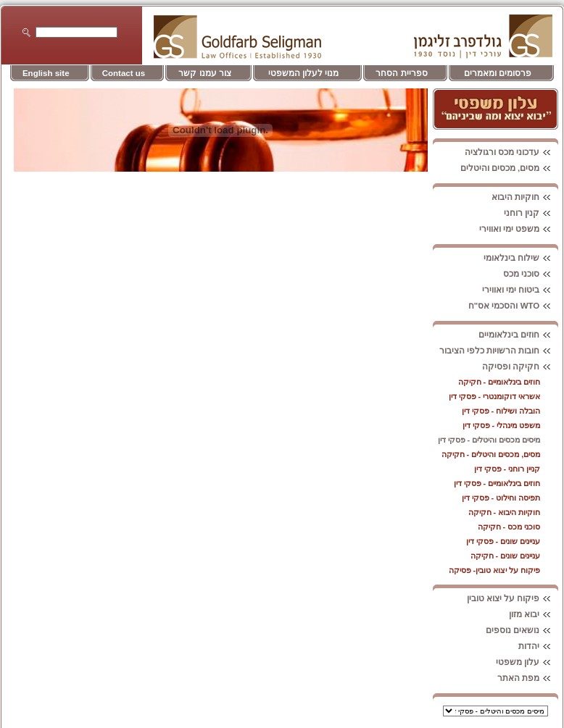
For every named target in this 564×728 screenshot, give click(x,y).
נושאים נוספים (522, 630)
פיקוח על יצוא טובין (513, 598)
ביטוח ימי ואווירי (520, 290)
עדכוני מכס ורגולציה (511, 152)
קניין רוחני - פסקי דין (507, 469)
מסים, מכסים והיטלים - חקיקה (491, 454)
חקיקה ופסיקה (520, 367)
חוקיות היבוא (525, 197)
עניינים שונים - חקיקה (506, 556)
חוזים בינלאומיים (518, 335)
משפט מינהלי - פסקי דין (502, 425)
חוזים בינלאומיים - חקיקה (499, 382)
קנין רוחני (531, 213)
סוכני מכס (531, 274)
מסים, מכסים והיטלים (510, 168)
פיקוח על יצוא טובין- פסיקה (495, 570)
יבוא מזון (534, 614)
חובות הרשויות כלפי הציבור (499, 351)
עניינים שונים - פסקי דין (503, 541)
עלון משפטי (527, 662)
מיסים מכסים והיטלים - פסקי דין (489, 440)
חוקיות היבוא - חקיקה (505, 512)
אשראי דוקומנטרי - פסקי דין (495, 396)
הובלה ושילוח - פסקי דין (501, 411)
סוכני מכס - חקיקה (509, 527)
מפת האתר (528, 678)
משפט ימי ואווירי (519, 229)
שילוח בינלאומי (521, 258)
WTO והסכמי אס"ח (514, 306)
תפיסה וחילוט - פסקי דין (501, 498)
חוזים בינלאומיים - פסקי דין (497, 483)
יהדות (538, 646)
